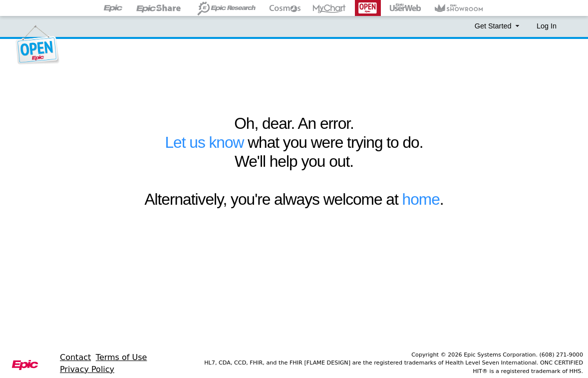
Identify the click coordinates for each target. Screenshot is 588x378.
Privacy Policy (87, 369)
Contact (75, 357)
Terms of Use (122, 357)
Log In (547, 26)
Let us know (204, 142)
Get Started (498, 26)
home (421, 199)
